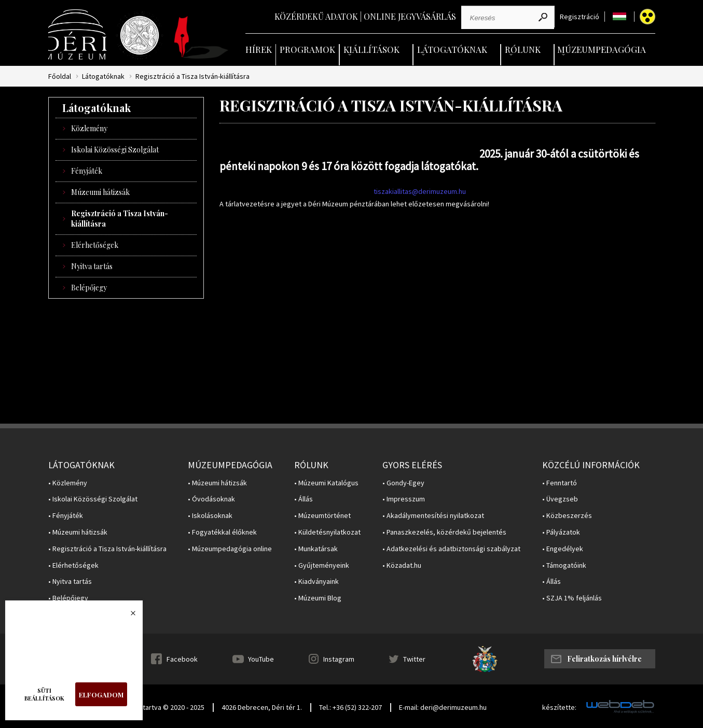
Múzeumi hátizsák (100, 192)
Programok (307, 49)
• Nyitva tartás (70, 582)
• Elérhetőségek (73, 565)
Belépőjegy (89, 288)
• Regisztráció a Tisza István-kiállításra (107, 549)
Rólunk (523, 49)
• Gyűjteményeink (322, 565)
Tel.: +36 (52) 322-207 (350, 707)
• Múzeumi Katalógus (326, 483)
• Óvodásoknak (211, 499)
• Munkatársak (316, 549)
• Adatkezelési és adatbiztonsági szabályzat (451, 549)
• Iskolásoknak (210, 516)
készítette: (559, 708)
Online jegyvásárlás (410, 16)
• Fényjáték (66, 516)
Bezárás (128, 616)
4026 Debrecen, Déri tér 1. (262, 707)
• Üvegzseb (560, 499)
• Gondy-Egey (403, 483)
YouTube (261, 659)
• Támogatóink (564, 565)
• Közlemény (68, 483)
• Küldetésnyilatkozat (327, 532)
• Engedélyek (563, 549)
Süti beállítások (44, 694)
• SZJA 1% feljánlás (572, 598)
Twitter (414, 659)
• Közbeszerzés (567, 516)
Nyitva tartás (92, 266)
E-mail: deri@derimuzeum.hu (443, 707)
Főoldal (60, 76)
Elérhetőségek (95, 245)
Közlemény (89, 128)
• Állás (304, 499)
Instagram (339, 659)
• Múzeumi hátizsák (78, 532)
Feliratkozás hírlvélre (604, 659)
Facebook (182, 659)
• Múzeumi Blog (318, 598)
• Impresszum (404, 499)
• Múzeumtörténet (322, 516)
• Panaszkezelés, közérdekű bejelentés (444, 532)
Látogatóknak (452, 49)
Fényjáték (87, 171)
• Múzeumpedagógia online (230, 549)
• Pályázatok (561, 532)
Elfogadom (101, 695)
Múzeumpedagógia (602, 49)
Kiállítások (371, 49)
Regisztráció (580, 17)
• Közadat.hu (402, 565)
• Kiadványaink (316, 582)
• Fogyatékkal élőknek (222, 532)
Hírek (259, 49)
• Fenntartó (560, 483)
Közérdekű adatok (316, 16)
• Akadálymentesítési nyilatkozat (433, 516)
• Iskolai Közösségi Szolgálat (93, 499)
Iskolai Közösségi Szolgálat (115, 150)
